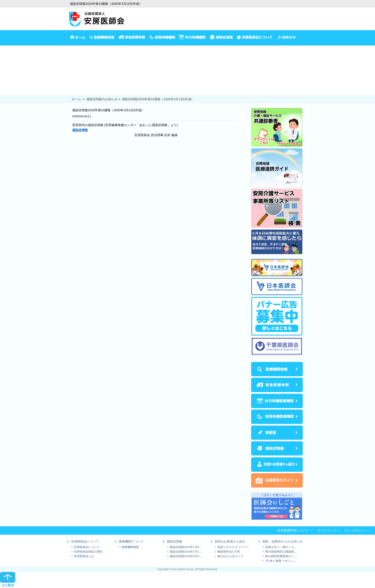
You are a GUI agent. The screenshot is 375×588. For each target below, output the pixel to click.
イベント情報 (9, 53)
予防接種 (6, 58)
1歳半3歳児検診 (11, 73)
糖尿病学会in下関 (229, 552)
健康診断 (6, 82)
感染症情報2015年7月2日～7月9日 (192, 552)
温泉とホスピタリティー (233, 547)
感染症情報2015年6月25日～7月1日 (192, 556)
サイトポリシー (356, 530)
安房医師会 (8, 48)
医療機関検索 (130, 547)
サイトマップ (327, 530)
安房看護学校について (293, 530)
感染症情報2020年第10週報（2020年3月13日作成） (158, 99)
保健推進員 (8, 87)
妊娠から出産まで (12, 78)
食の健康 (6, 92)
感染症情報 (174, 541)
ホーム (76, 99)
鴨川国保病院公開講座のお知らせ (287, 552)
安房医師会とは (84, 556)
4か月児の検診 (10, 63)
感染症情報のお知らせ (102, 99)
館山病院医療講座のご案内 (282, 556)
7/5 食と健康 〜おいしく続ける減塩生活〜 (292, 561)
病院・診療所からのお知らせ (283, 541)
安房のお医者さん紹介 (230, 541)
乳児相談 (6, 68)
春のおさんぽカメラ (230, 556)
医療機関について (131, 541)
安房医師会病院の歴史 (88, 552)
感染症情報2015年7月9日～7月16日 (192, 547)
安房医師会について (85, 541)
